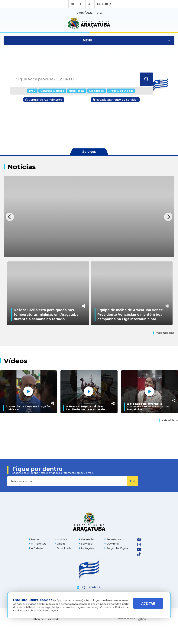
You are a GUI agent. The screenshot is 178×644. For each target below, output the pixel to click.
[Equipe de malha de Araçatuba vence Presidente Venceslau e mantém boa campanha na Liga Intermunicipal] (132, 302)
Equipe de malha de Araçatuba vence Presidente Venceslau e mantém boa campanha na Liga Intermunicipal (130, 332)
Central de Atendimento (44, 100)
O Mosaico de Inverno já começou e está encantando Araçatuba (148, 424)
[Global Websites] (132, 634)
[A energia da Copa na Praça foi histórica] (28, 409)
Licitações (96, 91)
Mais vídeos (168, 438)
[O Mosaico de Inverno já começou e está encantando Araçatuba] (150, 409)
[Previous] (10, 217)
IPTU (36, 91)
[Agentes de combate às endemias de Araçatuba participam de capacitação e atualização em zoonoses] (89, 217)
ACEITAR (148, 606)
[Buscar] (146, 79)
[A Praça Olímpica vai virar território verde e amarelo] (89, 409)
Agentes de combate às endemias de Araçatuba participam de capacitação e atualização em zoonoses (87, 247)
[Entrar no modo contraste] (73, 4)
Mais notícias (164, 350)
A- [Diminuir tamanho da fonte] (81, 4)
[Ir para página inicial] (89, 24)
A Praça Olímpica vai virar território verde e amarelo (86, 425)
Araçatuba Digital (118, 91)
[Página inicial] (89, 539)
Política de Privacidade (45, 636)
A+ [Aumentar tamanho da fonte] (90, 4)
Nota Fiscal (77, 91)
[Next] (168, 217)
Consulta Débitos (55, 91)
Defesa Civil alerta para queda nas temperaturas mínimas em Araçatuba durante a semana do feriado (46, 332)
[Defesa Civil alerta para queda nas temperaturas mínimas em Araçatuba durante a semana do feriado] (48, 302)
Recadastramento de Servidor (115, 100)
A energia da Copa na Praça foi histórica (28, 425)
